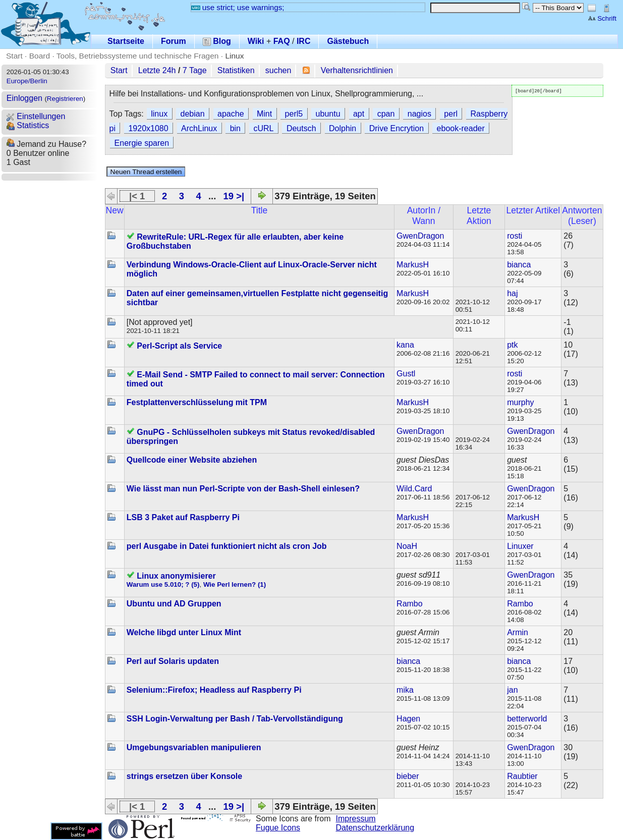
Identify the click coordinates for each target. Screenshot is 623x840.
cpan (386, 114)
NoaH (407, 546)
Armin (518, 632)
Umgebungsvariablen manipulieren (194, 747)
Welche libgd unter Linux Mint (184, 632)
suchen (278, 70)
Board (40, 56)
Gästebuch (348, 41)
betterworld (527, 719)
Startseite (126, 41)
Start (14, 56)
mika (405, 690)
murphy (520, 402)
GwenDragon (420, 236)
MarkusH (413, 265)
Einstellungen (36, 116)
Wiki (256, 41)
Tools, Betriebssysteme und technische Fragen (138, 56)
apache (231, 114)
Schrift (602, 18)
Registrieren (65, 99)
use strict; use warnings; (238, 7)
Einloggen (24, 98)
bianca (519, 265)
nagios (419, 114)
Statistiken (236, 70)
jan (512, 690)
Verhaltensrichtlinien (357, 70)
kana (405, 345)
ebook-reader (461, 128)
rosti (515, 236)
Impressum (356, 819)
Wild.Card (414, 489)
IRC (304, 41)
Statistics (28, 125)
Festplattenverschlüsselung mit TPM (197, 402)
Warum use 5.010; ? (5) (163, 584)
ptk (512, 345)
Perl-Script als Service (179, 346)
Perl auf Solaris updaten (173, 661)
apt (359, 114)
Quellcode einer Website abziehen (192, 460)
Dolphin (343, 128)
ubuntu (328, 114)
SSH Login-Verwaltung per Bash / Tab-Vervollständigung (235, 719)
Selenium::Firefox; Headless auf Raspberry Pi (214, 690)
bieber (408, 776)
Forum (174, 41)
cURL (263, 128)
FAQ (282, 41)
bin (235, 128)
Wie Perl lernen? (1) (235, 584)
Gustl (406, 374)
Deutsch (301, 128)
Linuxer (520, 546)
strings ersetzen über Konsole (184, 776)
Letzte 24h (157, 70)
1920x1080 (148, 128)
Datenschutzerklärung (375, 828)
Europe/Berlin (27, 81)
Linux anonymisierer (176, 576)
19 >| (234, 196)
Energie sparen (142, 143)
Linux (234, 56)
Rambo (410, 604)
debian (193, 114)
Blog (217, 41)
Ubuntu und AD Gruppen (174, 604)
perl (451, 114)
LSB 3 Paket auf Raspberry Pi (183, 517)
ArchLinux (199, 128)
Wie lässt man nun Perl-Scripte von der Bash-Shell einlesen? (243, 489)
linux (159, 114)
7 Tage (195, 70)
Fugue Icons (278, 828)
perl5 (294, 114)
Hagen (408, 719)
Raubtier (522, 776)
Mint (264, 114)
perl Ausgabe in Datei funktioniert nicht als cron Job (227, 546)
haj (512, 293)
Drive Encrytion (397, 128)
